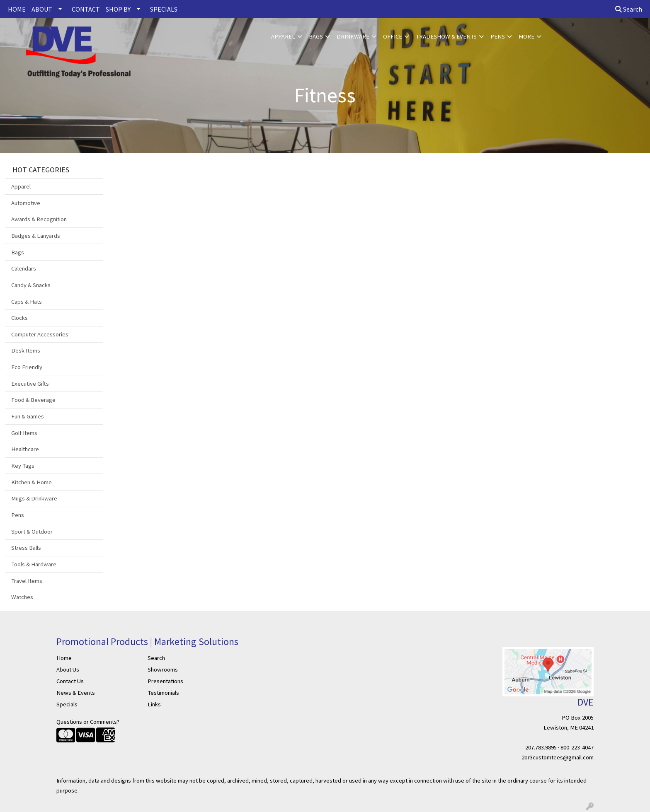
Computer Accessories (40, 334)
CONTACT (86, 9)
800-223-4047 (577, 747)
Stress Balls (26, 548)
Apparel (283, 36)
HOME (17, 9)
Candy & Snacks (31, 285)
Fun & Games (28, 416)
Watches (22, 597)
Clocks (19, 318)
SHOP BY (118, 9)
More (526, 36)
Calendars (24, 268)
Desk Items (26, 350)
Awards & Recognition (39, 219)
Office (393, 36)
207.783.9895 (541, 747)
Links (154, 704)
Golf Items (24, 433)
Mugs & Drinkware (34, 498)
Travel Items (27, 581)
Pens (498, 36)
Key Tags (23, 466)
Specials (67, 704)
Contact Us (70, 681)
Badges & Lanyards (36, 236)
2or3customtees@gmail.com (558, 757)
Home (64, 658)
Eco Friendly (27, 367)
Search (629, 9)
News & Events (76, 693)
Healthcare (25, 449)
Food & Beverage (33, 400)
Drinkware (353, 36)
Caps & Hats (27, 302)
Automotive (26, 203)
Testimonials (163, 693)
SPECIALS (164, 9)
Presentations (165, 681)
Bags (316, 36)
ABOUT (42, 9)
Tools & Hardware (34, 564)
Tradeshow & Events (446, 36)
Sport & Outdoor (32, 532)
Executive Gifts (30, 384)
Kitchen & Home (32, 482)
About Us (68, 669)
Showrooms (163, 669)
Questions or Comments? (88, 722)
